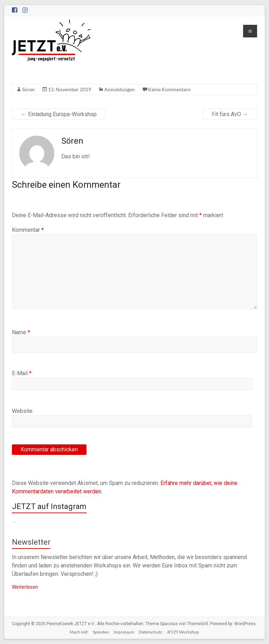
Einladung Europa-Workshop (59, 114)
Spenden (101, 632)
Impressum (124, 632)
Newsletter (31, 542)
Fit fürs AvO (230, 114)
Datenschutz (150, 632)
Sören (28, 89)
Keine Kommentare (169, 89)
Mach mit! (79, 632)
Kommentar (28, 230)
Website (22, 411)
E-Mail (22, 373)
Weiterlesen (25, 587)
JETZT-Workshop (183, 632)
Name (21, 332)
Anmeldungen (120, 89)
